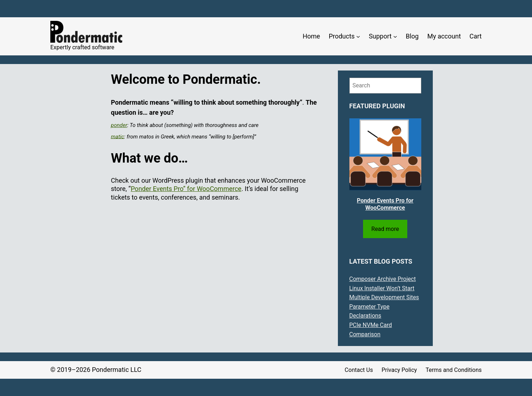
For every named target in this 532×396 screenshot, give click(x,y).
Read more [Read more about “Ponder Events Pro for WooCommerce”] (385, 229)
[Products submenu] (358, 37)
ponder (119, 125)
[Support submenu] (395, 37)
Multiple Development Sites (384, 297)
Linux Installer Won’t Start (382, 288)
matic (118, 136)
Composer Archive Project (383, 279)
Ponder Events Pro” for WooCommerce (186, 189)
